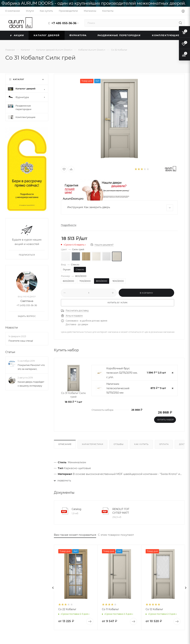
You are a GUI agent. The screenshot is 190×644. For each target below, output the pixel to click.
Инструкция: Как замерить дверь (120, 208)
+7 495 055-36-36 (64, 23)
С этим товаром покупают (116, 535)
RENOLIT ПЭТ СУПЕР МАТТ (121, 511)
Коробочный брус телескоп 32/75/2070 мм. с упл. (122, 373)
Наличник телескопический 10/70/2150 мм (118, 388)
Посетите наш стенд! (21, 341)
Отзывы (119, 444)
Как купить (141, 444)
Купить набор (166, 420)
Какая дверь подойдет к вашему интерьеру (31, 384)
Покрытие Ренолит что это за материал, (31, 367)
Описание (65, 444)
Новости (12, 328)
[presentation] (53, 588)
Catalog (77, 509)
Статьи (10, 352)
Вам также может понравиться (75, 535)
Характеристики (92, 444)
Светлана (27, 301)
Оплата (164, 444)
